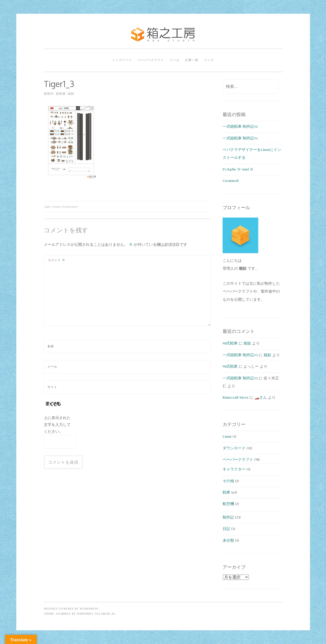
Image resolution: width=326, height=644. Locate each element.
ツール (175, 60)
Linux (227, 436)
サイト (52, 387)
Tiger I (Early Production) (61, 207)
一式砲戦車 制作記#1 (240, 138)
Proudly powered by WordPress (71, 609)
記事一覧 (192, 60)
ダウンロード (234, 448)
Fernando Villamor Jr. (96, 614)
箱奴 (71, 94)
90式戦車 (230, 343)
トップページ (122, 60)
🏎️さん (261, 397)
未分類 (228, 540)
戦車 (226, 492)
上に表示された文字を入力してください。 (57, 425)
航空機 (228, 504)
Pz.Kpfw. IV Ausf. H (238, 169)
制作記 (228, 517)
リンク (209, 60)
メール (52, 367)
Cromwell (230, 181)
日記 (226, 529)
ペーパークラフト (151, 60)
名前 (51, 346)
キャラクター (234, 469)
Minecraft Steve (236, 397)
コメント (56, 260)
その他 (228, 481)
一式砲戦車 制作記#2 (240, 126)
